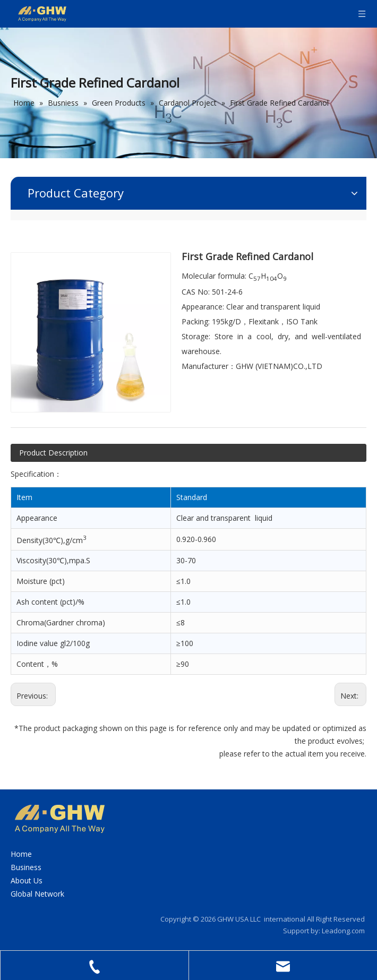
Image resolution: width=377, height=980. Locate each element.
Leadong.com (343, 931)
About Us (27, 880)
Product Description (53, 453)
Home (21, 854)
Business (26, 867)
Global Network (37, 894)
